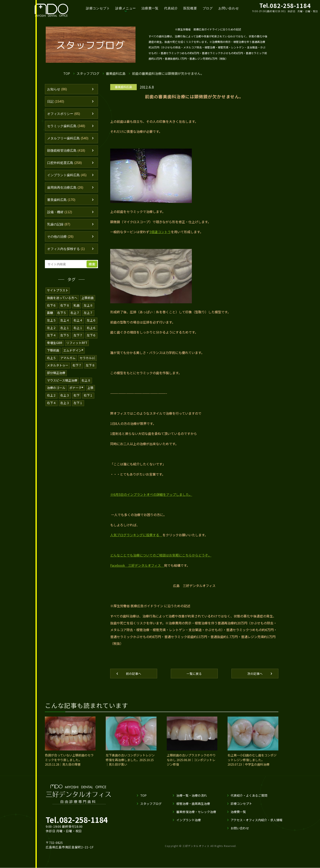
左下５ (65, 338)
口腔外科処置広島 (66, 165)
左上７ (88, 316)
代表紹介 (171, 8)
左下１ (78, 405)
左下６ (91, 338)
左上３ (65, 405)
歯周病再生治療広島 (66, 190)
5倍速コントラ (160, 232)
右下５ (62, 316)
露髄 (50, 316)
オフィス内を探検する (67, 253)
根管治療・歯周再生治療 (193, 804)
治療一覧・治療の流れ (192, 796)
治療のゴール (56, 390)
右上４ (78, 324)
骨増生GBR (55, 346)
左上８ (88, 309)
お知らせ (58, 89)
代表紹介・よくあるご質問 (249, 796)
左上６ (91, 324)
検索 (92, 268)
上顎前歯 (88, 302)
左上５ (52, 324)
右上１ (78, 331)
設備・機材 (60, 215)
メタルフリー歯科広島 (69, 140)
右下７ (77, 368)
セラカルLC (87, 360)
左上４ (65, 324)
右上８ (86, 382)
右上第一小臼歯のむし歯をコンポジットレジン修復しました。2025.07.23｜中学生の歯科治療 (252, 760)
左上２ (52, 331)
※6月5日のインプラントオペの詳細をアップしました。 (151, 494)
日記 (56, 102)
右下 (77, 397)
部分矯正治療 (56, 375)
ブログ (208, 8)
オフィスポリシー (65, 114)
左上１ (65, 331)
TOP (67, 73)
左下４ (52, 338)
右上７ (75, 316)
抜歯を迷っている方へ (62, 302)
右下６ (52, 309)
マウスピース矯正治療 (62, 382)
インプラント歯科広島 (68, 177)
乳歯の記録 (59, 227)
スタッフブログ (88, 73)
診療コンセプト (98, 8)
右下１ (88, 397)
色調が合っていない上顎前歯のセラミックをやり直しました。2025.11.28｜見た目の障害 (69, 760)
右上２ (52, 397)
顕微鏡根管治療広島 (67, 152)
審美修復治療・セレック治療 (196, 812)
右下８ (65, 309)
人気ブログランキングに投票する (136, 535)
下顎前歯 (53, 353)
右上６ (91, 331)
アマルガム (68, 360)
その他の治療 (61, 240)
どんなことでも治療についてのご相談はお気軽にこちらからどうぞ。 (161, 555)
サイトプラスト (58, 294)
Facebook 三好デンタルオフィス (137, 565)
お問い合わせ (229, 8)
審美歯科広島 (116, 73)
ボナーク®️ (76, 390)
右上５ (52, 360)
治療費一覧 (150, 8)
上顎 (90, 390)
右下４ (52, 405)
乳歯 (77, 309)
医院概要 (190, 8)
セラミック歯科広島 (67, 127)
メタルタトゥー (58, 368)
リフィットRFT (77, 346)
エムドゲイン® (73, 353)
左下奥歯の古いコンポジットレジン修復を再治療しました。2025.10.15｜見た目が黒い (130, 760)
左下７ (78, 338)
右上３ (65, 397)
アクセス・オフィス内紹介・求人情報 (257, 820)
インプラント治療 (189, 820)
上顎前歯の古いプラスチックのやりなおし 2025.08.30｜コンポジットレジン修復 (191, 760)
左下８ (90, 368)
